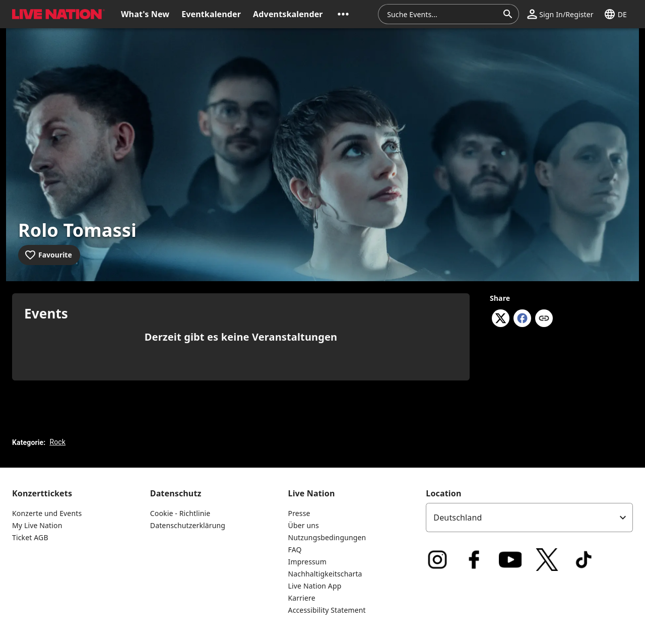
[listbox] (529, 518)
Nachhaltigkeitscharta (325, 574)
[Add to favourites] (49, 255)
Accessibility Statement (327, 610)
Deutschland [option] (458, 518)
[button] (343, 14)
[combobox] (442, 14)
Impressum (307, 562)
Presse (299, 513)
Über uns (304, 525)
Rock (57, 442)
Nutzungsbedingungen (327, 537)
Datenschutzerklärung (188, 525)
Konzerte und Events (47, 513)
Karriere (302, 598)
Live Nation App (315, 586)
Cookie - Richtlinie (180, 513)
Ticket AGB (30, 537)
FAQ (295, 550)
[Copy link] (544, 319)
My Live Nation (37, 525)
